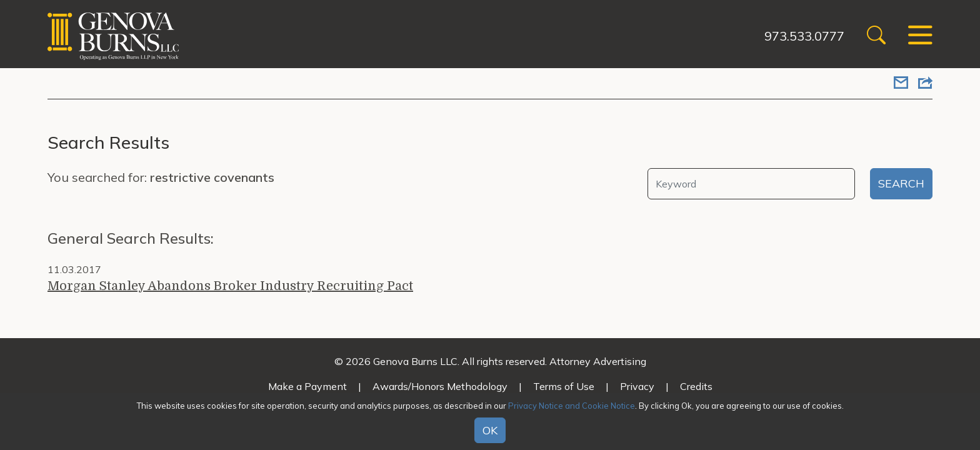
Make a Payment (307, 386)
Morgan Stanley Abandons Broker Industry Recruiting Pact (230, 286)
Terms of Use (564, 386)
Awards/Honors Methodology (440, 386)
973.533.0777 (804, 36)
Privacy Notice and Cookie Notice (572, 406)
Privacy (637, 386)
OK (490, 430)
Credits (696, 386)
